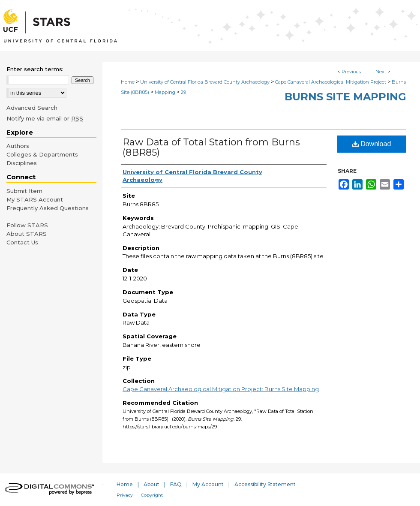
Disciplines (22, 163)
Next (381, 72)
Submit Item (24, 191)
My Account (208, 484)
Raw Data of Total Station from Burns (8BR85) (211, 147)
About (151, 484)
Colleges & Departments (42, 154)
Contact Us (22, 242)
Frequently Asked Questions (48, 208)
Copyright (152, 495)
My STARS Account (35, 199)
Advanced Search (32, 108)
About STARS (27, 234)
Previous (351, 72)
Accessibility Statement (265, 484)
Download (372, 144)
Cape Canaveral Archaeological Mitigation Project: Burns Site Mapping (221, 389)
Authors (18, 146)
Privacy (125, 495)
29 (183, 92)
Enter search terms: (35, 69)
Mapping (165, 92)
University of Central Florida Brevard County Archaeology (205, 82)
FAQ (176, 484)
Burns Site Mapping (345, 97)
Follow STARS (27, 225)
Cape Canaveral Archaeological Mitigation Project (331, 82)
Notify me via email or (45, 118)
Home (128, 82)
